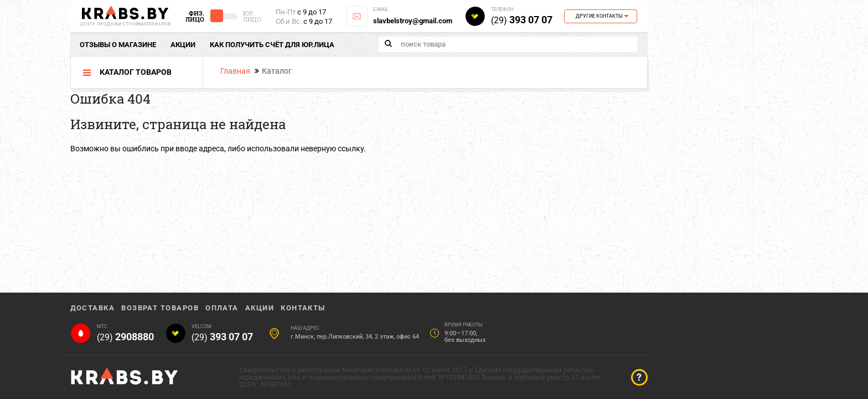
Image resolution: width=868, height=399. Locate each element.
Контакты (303, 308)
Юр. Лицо (252, 16)
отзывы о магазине (118, 45)
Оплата (222, 308)
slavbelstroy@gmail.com (413, 21)
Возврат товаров (160, 308)
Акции (183, 45)
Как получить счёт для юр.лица (272, 45)
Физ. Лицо (195, 16)
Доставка (93, 308)
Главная (235, 71)
